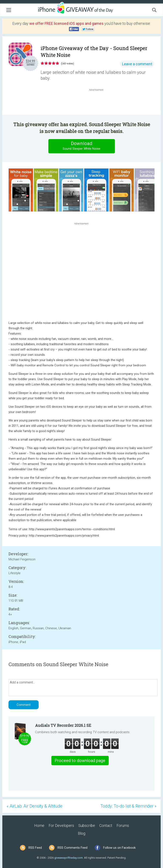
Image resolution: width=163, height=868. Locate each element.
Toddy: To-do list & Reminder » (128, 806)
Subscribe (87, 825)
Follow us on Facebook (119, 848)
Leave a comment (137, 64)
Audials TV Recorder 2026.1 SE (63, 725)
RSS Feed (35, 848)
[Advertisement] (98, 102)
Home (39, 825)
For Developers (61, 825)
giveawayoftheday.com (69, 858)
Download (81, 146)
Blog (82, 833)
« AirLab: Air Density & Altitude (34, 806)
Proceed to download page (80, 761)
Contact (106, 825)
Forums (123, 825)
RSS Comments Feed (72, 848)
